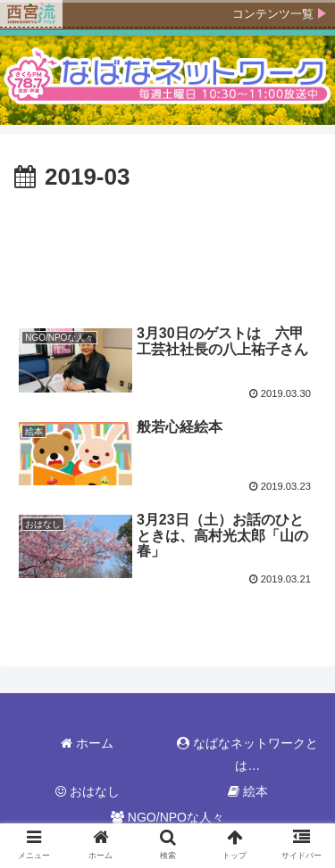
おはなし (88, 791)
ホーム (87, 743)
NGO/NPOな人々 (167, 817)
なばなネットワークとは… (247, 754)
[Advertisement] (167, 251)
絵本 (248, 791)
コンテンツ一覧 (273, 14)
